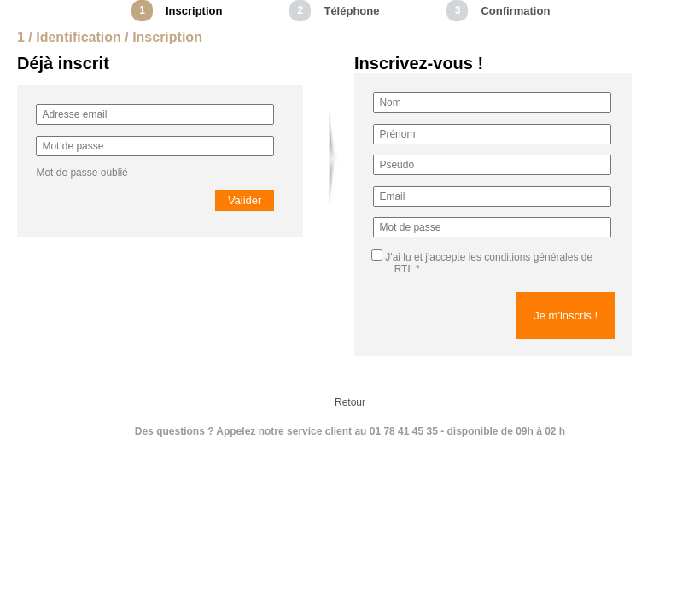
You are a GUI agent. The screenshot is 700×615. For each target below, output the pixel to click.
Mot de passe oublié (82, 173)
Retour (350, 402)
